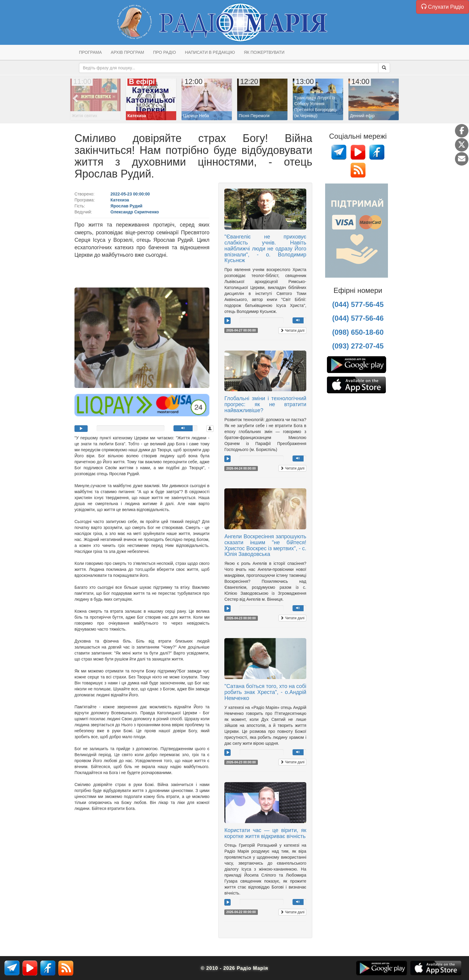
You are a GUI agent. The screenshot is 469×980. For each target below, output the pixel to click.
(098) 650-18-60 (358, 332)
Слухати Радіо (443, 7)
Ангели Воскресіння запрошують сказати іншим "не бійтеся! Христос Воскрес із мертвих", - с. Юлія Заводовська (265, 545)
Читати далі (292, 331)
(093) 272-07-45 (358, 346)
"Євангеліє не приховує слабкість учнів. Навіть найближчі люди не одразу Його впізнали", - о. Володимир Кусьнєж (265, 249)
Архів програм (127, 52)
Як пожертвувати (264, 52)
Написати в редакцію (210, 52)
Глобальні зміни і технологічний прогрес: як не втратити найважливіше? (265, 404)
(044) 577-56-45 (358, 304)
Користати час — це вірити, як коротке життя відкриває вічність (265, 833)
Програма (90, 52)
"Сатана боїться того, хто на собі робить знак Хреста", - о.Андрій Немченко (265, 692)
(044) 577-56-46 (358, 318)
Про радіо (165, 52)
